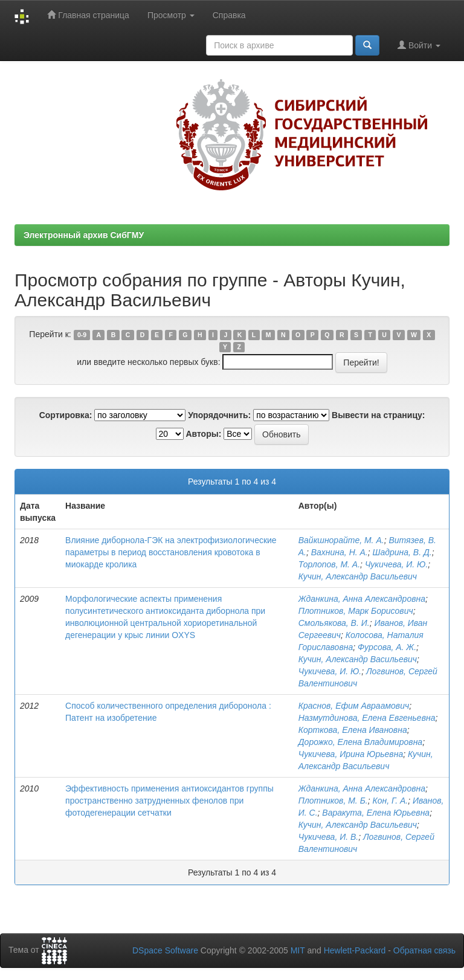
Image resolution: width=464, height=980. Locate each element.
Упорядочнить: (219, 415)
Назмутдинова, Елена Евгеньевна (367, 718)
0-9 (82, 335)
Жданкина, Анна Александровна (362, 599)
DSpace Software (165, 950)
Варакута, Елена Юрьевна (376, 813)
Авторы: (203, 434)
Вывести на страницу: (378, 415)
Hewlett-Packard (355, 950)
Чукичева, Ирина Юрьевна (351, 754)
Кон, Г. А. (390, 801)
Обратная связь (424, 950)
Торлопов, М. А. (329, 564)
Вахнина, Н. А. (340, 552)
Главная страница (88, 15)
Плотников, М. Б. (333, 801)
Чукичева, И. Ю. (396, 564)
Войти (419, 45)
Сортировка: (66, 415)
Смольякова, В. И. (334, 623)
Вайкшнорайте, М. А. (341, 540)
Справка (229, 15)
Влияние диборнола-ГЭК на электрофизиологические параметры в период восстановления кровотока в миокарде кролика (171, 552)
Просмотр (171, 15)
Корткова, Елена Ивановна (353, 730)
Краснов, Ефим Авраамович (354, 706)
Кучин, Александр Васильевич (358, 576)
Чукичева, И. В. (328, 837)
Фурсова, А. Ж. (387, 647)
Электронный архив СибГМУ (84, 235)
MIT (298, 950)
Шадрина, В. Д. (402, 552)
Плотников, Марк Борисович (356, 611)
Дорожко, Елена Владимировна (360, 742)
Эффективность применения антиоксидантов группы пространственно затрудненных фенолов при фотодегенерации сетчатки (169, 801)
